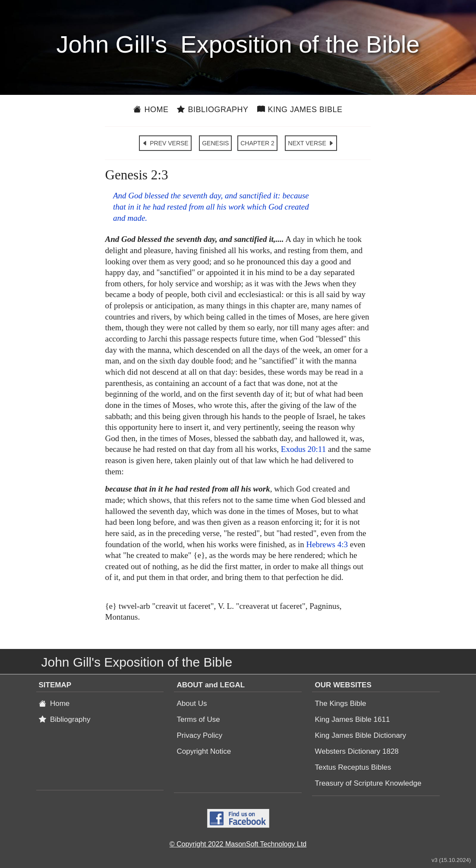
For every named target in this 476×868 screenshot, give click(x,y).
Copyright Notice (204, 751)
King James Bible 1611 (352, 719)
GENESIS (215, 143)
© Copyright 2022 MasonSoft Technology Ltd (238, 844)
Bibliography (213, 110)
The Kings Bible (340, 703)
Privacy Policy (199, 735)
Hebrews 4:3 (327, 544)
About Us (192, 703)
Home (151, 110)
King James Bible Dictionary (360, 735)
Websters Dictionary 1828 (356, 751)
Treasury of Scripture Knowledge (368, 783)
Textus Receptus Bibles (353, 767)
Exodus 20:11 (303, 449)
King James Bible (300, 110)
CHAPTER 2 (257, 143)
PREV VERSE (165, 143)
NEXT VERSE (311, 143)
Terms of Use (198, 719)
